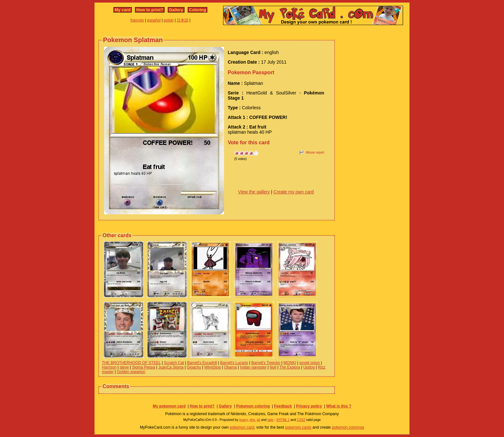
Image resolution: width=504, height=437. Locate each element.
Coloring (198, 10)
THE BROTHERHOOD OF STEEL (131, 363)
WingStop (213, 367)
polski (169, 20)
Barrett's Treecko (266, 363)
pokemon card (242, 427)
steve (124, 367)
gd (259, 420)
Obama (230, 367)
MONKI (290, 363)
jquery (243, 420)
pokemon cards (298, 427)
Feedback (283, 406)
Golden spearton (131, 372)
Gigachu (194, 367)
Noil (273, 367)
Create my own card (294, 192)
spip (270, 420)
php (252, 420)
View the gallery (254, 192)
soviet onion (310, 363)
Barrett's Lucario (234, 363)
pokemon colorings (348, 427)
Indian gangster (253, 367)
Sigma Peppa (144, 367)
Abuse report (315, 152)
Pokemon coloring (253, 406)
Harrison (109, 367)
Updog (309, 367)
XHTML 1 (283, 420)
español (154, 20)
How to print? (150, 10)
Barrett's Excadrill (202, 363)
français (137, 20)
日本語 (183, 20)
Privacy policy (309, 406)
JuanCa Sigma (171, 367)
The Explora (290, 367)
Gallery (176, 10)
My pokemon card (169, 406)
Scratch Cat (174, 363)
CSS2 (301, 420)
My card (123, 10)
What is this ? (339, 406)
